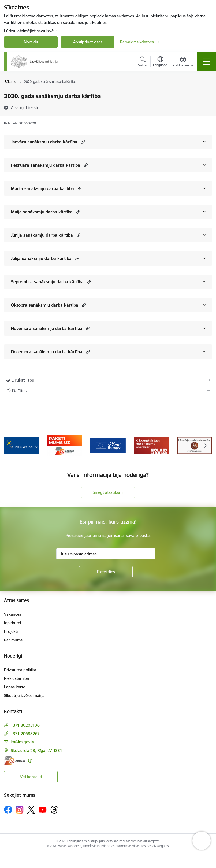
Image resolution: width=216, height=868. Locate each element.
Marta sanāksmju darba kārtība (42, 188)
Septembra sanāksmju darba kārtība (47, 282)
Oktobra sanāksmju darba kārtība (45, 305)
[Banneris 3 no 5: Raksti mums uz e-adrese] (108, 445)
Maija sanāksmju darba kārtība (42, 212)
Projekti (11, 631)
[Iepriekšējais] (11, 446)
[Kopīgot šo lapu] (108, 391)
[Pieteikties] (106, 572)
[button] (82, 142)
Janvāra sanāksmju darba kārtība (44, 142)
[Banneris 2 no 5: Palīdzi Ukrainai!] (65, 445)
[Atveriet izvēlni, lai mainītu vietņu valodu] (160, 62)
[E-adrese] (15, 761)
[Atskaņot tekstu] (25, 107)
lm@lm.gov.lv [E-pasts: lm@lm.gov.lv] (22, 742)
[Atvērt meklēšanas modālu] (143, 62)
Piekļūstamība (16, 678)
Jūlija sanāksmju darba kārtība (41, 258)
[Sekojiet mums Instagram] (20, 810)
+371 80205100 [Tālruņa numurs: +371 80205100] (25, 725)
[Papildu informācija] (30, 761)
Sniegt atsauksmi (108, 492)
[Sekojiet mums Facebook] (8, 810)
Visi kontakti (31, 777)
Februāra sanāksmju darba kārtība (46, 165)
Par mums (13, 640)
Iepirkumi (12, 623)
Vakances (13, 614)
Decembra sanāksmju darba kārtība (47, 352)
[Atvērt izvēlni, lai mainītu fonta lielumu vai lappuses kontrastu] (183, 62)
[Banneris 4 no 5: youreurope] (151, 445)
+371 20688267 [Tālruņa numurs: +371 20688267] (25, 734)
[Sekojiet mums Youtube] (43, 809)
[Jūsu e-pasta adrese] (106, 554)
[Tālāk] (205, 446)
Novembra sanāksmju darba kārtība (47, 328)
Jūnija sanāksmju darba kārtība (42, 235)
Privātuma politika (20, 670)
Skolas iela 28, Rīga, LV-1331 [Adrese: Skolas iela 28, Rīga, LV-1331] (36, 750)
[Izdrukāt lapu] (108, 380)
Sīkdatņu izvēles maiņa (24, 695)
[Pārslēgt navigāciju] (207, 62)
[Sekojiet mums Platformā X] (31, 810)
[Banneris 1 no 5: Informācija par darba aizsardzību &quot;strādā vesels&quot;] (22, 445)
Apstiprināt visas (88, 42)
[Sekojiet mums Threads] (54, 810)
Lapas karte (15, 687)
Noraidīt (31, 42)
